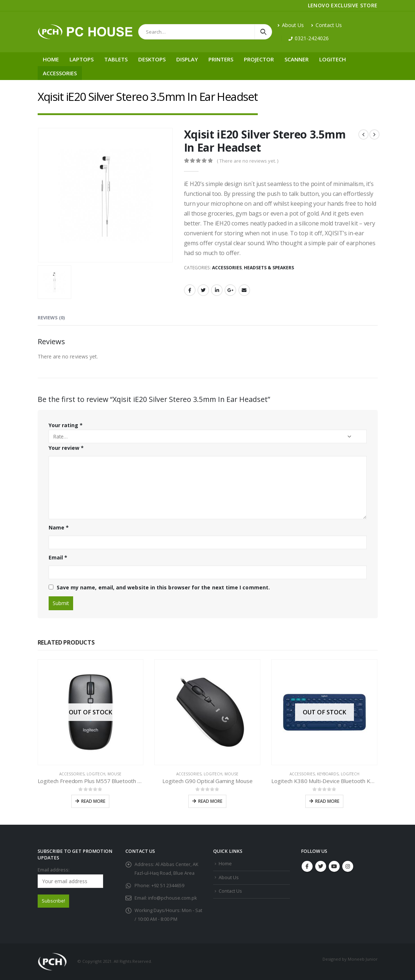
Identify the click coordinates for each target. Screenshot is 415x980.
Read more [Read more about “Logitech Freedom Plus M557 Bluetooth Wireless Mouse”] (93, 801)
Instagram (348, 866)
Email (244, 290)
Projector (259, 59)
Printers (221, 59)
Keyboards (328, 774)
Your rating (66, 425)
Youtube (334, 866)
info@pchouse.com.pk (172, 898)
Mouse (114, 774)
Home (51, 59)
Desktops (152, 59)
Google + (230, 290)
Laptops (82, 59)
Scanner (297, 59)
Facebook (190, 290)
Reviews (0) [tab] (51, 318)
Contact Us (327, 25)
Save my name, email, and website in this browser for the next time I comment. (163, 587)
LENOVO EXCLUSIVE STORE (343, 5)
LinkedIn (217, 290)
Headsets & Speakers (269, 268)
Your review (66, 448)
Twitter (203, 290)
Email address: (70, 877)
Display (187, 59)
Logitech (333, 59)
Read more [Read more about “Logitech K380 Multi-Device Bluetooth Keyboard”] (327, 801)
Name (59, 527)
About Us (291, 25)
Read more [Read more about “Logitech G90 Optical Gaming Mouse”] (210, 801)
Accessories (60, 73)
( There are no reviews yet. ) (248, 161)
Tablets (116, 59)
